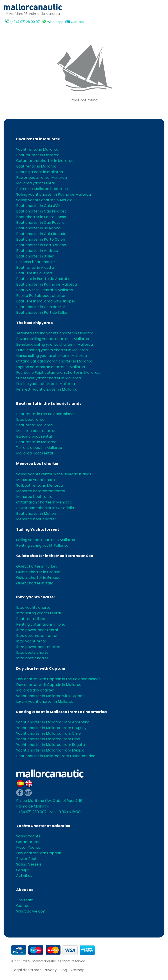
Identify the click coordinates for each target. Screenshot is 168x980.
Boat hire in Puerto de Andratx (43, 279)
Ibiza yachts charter (36, 597)
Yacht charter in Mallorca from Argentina (53, 722)
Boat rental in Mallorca (38, 139)
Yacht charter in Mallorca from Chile (48, 733)
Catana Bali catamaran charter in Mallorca (54, 361)
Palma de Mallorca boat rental (43, 189)
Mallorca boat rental (35, 453)
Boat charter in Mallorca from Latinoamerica (56, 756)
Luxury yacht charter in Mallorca (45, 701)
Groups (23, 870)
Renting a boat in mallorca (40, 172)
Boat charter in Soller (35, 256)
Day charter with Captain (41, 668)
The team (25, 900)
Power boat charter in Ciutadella (45, 508)
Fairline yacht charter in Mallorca (46, 384)
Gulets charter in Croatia (38, 572)
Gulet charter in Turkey (37, 566)
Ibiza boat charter (32, 658)
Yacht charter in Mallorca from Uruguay (51, 728)
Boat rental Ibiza (31, 619)
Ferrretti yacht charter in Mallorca (47, 389)
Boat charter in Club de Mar (41, 307)
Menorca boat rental (35, 497)
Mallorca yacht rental (35, 183)
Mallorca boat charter (36, 431)
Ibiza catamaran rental (37, 636)
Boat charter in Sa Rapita (38, 228)
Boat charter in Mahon (36, 513)
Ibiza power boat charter (38, 647)
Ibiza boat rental (31, 420)
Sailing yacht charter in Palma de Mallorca (54, 194)
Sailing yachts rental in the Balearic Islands (54, 474)
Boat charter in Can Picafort (41, 211)
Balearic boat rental (34, 436)
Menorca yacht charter (37, 480)
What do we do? (30, 911)
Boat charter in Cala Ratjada (41, 234)
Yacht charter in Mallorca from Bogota (50, 745)
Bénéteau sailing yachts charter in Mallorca (55, 344)
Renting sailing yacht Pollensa (42, 545)
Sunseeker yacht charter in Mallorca (48, 378)
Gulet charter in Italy (35, 583)
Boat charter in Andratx (37, 251)
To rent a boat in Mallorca (39, 448)
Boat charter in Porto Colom (41, 239)
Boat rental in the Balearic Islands (49, 404)
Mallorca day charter (35, 690)
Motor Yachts (28, 847)
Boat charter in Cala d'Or (38, 206)
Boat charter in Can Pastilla (40, 223)
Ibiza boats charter (33, 652)
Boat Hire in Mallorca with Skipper (46, 301)
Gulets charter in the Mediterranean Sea (55, 556)
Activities (24, 876)
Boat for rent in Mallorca (38, 155)
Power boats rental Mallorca (41, 178)
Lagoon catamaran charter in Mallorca (51, 367)
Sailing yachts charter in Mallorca (46, 540)
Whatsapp (55, 22)
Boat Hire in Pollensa (34, 273)
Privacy (50, 970)
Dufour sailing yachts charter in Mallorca (52, 350)
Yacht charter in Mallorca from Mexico (50, 750)
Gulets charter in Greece (38, 578)
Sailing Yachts (28, 836)
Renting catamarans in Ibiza (41, 624)
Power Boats (27, 859)
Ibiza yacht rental (32, 641)
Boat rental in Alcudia (35, 267)
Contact (77, 22)
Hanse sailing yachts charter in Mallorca (52, 356)
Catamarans (27, 842)
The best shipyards (34, 323)
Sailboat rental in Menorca (40, 485)
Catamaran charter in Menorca (44, 502)
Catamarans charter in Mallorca (45, 161)
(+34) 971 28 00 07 (25, 22)
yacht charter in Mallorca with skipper (50, 696)
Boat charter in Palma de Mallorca (47, 284)
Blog (63, 970)
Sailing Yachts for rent (38, 529)
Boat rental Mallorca (34, 425)
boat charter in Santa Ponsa (41, 217)
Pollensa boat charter (36, 262)
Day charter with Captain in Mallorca (49, 685)
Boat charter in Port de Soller (42, 312)
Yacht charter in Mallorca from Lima (48, 739)
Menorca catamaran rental (41, 491)
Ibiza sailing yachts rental (38, 613)
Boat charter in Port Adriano (41, 245)
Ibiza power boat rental (37, 630)
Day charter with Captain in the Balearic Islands (58, 679)
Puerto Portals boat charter (41, 296)
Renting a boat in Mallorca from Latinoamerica (62, 712)
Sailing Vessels (29, 864)
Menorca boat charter (37, 464)
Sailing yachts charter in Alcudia (44, 200)
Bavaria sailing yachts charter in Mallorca (53, 339)
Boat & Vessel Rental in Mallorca (45, 290)
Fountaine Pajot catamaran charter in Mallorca (58, 373)
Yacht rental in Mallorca (37, 149)
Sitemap (77, 970)
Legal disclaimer (27, 970)
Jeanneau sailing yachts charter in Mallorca (55, 333)
